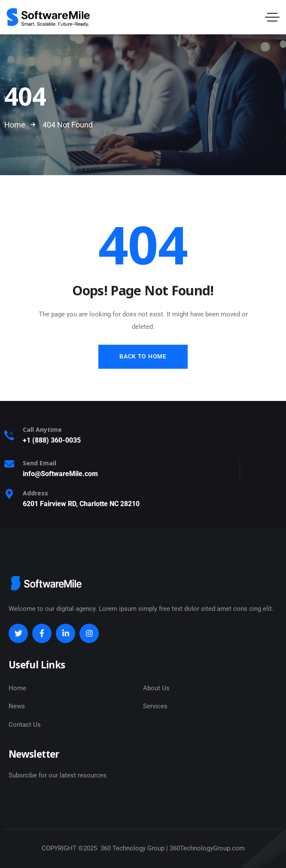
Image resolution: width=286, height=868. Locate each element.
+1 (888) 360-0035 (52, 440)
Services (155, 706)
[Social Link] (18, 633)
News (17, 706)
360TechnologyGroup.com (207, 848)
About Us (156, 688)
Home (17, 688)
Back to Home (143, 356)
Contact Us (25, 725)
